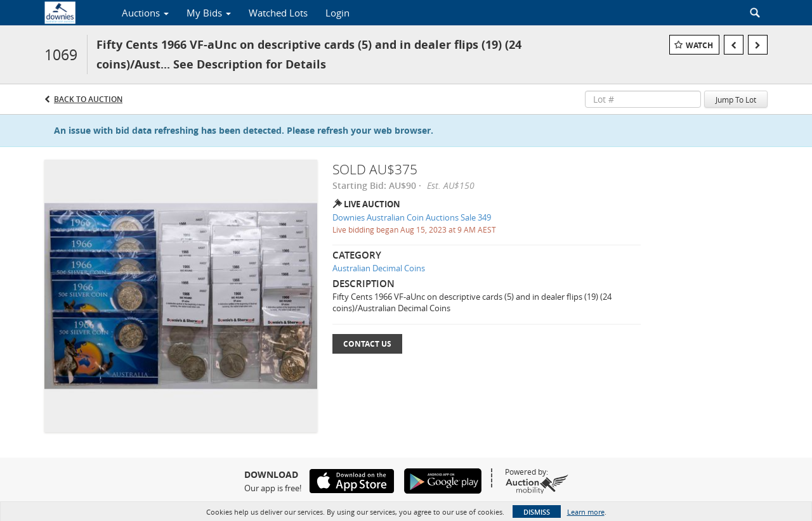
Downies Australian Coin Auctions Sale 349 (412, 217)
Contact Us (367, 344)
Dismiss (537, 512)
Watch (699, 45)
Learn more (586, 512)
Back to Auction (88, 99)
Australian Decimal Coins (379, 268)
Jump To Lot (736, 100)
